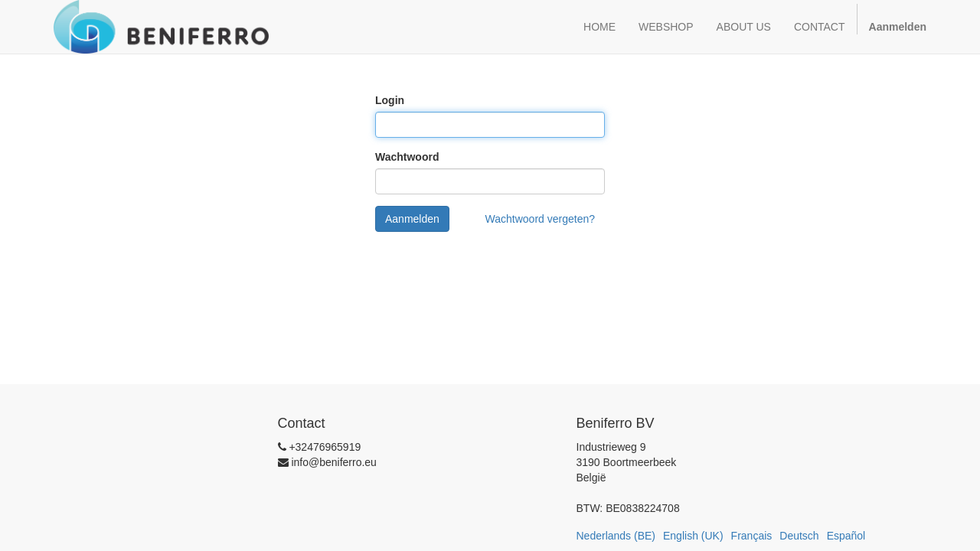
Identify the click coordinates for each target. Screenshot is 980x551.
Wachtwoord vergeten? (540, 219)
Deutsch (799, 536)
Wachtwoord (407, 157)
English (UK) (693, 536)
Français (752, 536)
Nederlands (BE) (616, 536)
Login (390, 100)
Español (846, 536)
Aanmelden (412, 219)
